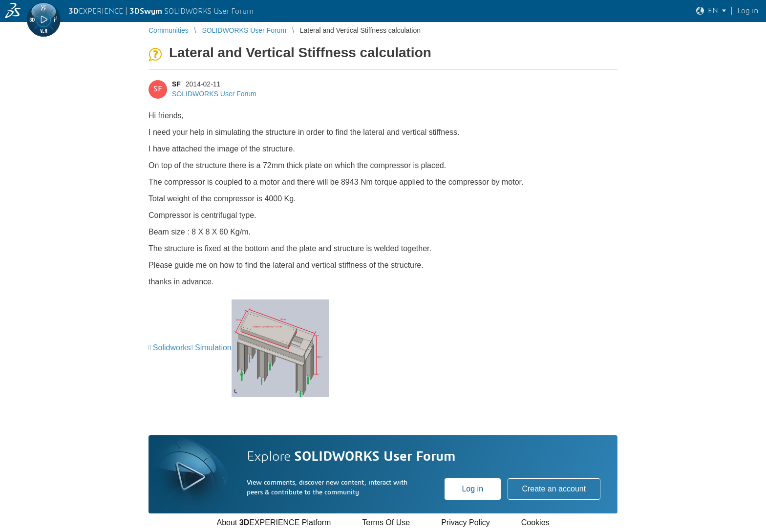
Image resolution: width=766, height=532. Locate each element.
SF (176, 84)
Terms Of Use (386, 522)
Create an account (554, 489)
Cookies (535, 522)
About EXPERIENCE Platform (274, 522)
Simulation (213, 348)
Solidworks (172, 348)
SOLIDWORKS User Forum (214, 94)
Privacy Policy (466, 522)
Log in (472, 489)
